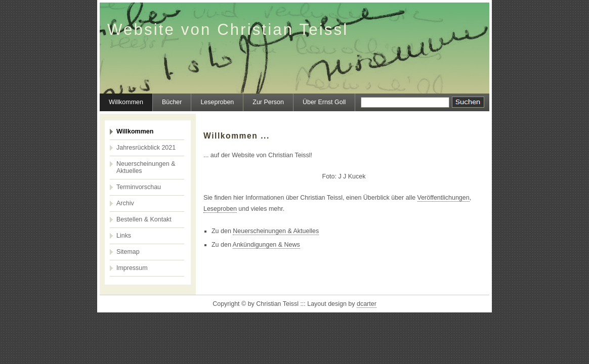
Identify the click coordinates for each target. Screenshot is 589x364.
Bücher (172, 102)
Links (124, 236)
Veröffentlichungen (444, 198)
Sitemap (128, 252)
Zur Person (268, 102)
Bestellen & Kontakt (144, 219)
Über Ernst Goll (324, 102)
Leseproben (217, 102)
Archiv (125, 203)
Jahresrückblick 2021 (146, 148)
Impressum (132, 268)
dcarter (367, 304)
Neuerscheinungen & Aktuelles (146, 167)
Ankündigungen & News (266, 245)
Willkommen (126, 102)
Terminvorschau (139, 187)
